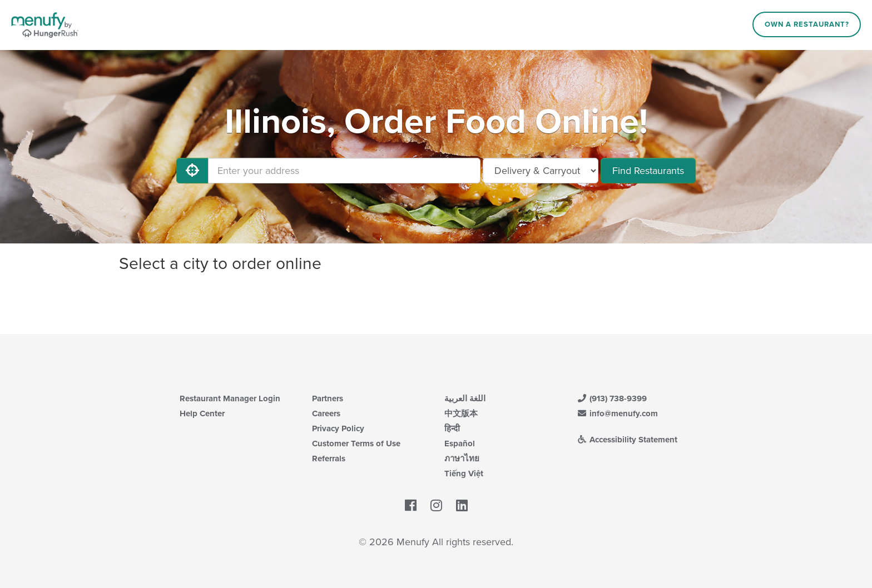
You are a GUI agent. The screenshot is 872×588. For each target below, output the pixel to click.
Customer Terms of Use (356, 444)
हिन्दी (452, 428)
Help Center (202, 413)
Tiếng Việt (464, 474)
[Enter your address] (344, 171)
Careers (326, 413)
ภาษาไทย (462, 459)
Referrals (329, 459)
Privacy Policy (338, 428)
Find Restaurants (648, 171)
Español (460, 444)
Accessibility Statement (627, 440)
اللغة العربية (465, 398)
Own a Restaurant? (807, 24)
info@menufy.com (617, 413)
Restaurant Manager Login (230, 398)
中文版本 (461, 413)
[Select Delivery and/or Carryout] (541, 171)
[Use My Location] (192, 171)
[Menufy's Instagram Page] (436, 506)
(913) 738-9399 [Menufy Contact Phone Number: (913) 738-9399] (612, 398)
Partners (328, 398)
